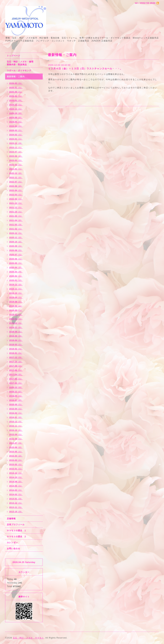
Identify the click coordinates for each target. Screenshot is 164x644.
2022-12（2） (16, 173)
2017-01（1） (16, 383)
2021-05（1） (16, 216)
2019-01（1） (16, 319)
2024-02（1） (16, 135)
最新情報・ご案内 (16, 77)
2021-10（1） (16, 212)
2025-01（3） (16, 100)
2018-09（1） (16, 332)
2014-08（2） (16, 482)
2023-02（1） (16, 165)
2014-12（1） (16, 473)
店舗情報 (11, 519)
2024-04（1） (16, 126)
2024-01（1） (16, 139)
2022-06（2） (16, 186)
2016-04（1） (16, 409)
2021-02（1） (16, 229)
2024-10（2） (16, 113)
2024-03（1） (16, 130)
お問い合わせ (13, 549)
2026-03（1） (16, 83)
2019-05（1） (16, 310)
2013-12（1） (16, 503)
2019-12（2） (16, 285)
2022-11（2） (16, 177)
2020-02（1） (16, 276)
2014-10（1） (16, 477)
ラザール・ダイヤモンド (19, 71)
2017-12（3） (16, 357)
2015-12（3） (16, 422)
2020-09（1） (16, 246)
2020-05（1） (16, 263)
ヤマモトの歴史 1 (16, 531)
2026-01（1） (16, 88)
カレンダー (12, 543)
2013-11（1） (16, 507)
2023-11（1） (16, 148)
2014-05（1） (16, 486)
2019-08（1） (16, 302)
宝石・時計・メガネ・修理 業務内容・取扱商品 (24, 63)
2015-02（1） (16, 464)
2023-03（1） (16, 160)
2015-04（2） (16, 456)
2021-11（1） (16, 207)
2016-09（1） (16, 396)
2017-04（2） (16, 375)
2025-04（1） (16, 96)
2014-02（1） (16, 494)
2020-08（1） (16, 250)
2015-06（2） (16, 447)
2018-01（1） (16, 353)
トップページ (13, 56)
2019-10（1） (16, 293)
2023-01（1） (16, 169)
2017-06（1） (16, 370)
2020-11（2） (16, 237)
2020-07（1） (16, 255)
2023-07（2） (16, 152)
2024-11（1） (16, 109)
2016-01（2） (16, 417)
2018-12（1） (16, 323)
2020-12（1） (16, 233)
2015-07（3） (16, 443)
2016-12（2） (16, 387)
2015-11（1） (16, 426)
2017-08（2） (16, 366)
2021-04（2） (16, 220)
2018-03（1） (16, 345)
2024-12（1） (16, 105)
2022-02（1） (16, 199)
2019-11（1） (16, 289)
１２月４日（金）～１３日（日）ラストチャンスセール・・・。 (85, 69)
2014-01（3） (16, 499)
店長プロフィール (16, 525)
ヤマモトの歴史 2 (16, 537)
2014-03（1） (16, 490)
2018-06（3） (16, 336)
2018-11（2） (16, 327)
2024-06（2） (16, 118)
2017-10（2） (16, 362)
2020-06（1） (16, 259)
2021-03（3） (16, 225)
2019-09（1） (16, 297)
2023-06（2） (16, 156)
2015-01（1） (16, 469)
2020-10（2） (16, 242)
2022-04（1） (16, 190)
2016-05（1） (16, 404)
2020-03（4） (16, 272)
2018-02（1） (16, 349)
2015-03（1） (16, 460)
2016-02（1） (16, 413)
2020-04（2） (16, 267)
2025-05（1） (16, 92)
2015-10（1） (16, 430)
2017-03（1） (16, 379)
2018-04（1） (16, 340)
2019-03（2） (16, 315)
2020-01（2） (16, 280)
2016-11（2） (16, 392)
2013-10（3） (16, 512)
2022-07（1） (16, 182)
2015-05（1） (16, 452)
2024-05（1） (16, 122)
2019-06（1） (16, 306)
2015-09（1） (16, 434)
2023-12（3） (16, 143)
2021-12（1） (16, 203)
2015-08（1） (16, 439)
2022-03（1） (16, 195)
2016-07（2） (16, 400)
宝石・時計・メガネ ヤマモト (28, 638)
